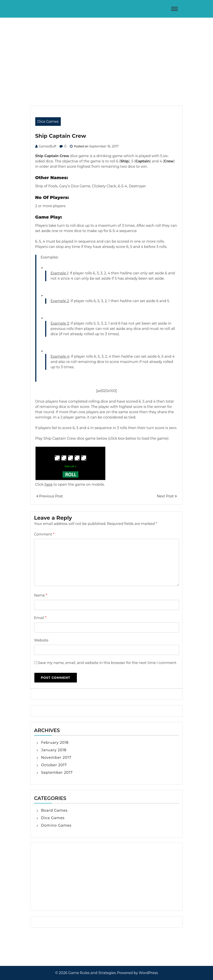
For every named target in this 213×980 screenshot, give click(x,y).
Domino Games (56, 825)
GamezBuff (47, 146)
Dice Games (48, 122)
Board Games (54, 810)
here (48, 484)
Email (40, 618)
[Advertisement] (106, 51)
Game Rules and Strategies (92, 973)
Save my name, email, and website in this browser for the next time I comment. (107, 663)
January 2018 (54, 750)
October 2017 (54, 765)
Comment (44, 534)
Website (41, 640)
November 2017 (56, 758)
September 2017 (57, 773)
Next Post (167, 496)
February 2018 (55, 743)
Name (41, 595)
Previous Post (50, 496)
